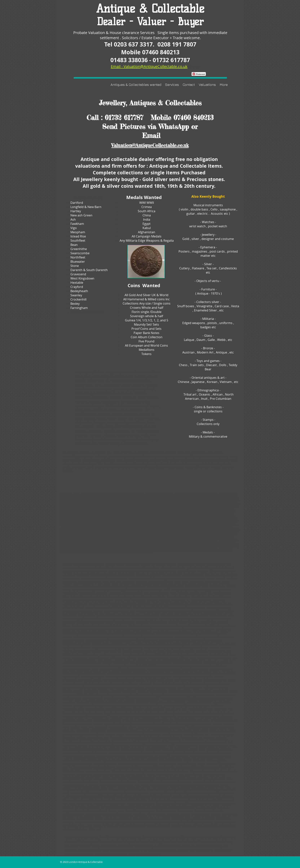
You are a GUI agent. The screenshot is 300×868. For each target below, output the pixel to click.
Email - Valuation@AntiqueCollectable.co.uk (149, 66)
